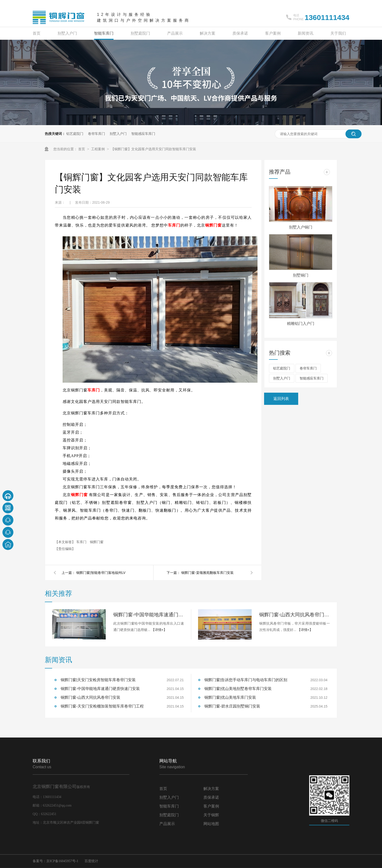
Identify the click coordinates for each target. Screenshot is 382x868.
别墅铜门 (301, 275)
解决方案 (208, 33)
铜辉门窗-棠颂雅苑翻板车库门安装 (207, 573)
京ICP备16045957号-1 (62, 861)
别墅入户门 (67, 33)
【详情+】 (159, 630)
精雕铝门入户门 (301, 324)
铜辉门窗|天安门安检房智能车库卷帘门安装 (98, 680)
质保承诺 (240, 33)
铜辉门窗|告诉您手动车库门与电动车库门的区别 (246, 680)
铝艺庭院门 (75, 134)
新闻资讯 (306, 33)
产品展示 (175, 33)
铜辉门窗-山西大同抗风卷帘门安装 (295, 615)
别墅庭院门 (140, 33)
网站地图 (211, 824)
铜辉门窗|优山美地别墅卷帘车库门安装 (238, 689)
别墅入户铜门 (301, 227)
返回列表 (281, 399)
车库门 (174, 225)
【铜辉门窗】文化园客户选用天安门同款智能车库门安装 (153, 149)
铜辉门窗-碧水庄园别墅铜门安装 (232, 706)
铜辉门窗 (213, 225)
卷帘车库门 (96, 134)
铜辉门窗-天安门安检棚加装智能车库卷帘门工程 (102, 706)
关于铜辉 (211, 815)
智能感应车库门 (143, 134)
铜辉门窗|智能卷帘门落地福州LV (101, 573)
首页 (37, 33)
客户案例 (273, 33)
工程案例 (98, 149)
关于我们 (338, 33)
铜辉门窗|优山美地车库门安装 (230, 697)
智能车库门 (104, 33)
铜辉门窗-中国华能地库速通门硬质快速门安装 (149, 615)
